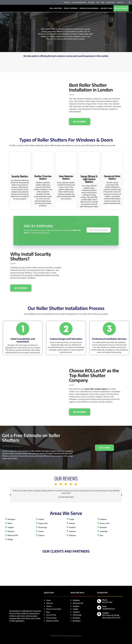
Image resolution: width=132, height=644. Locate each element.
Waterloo (72, 531)
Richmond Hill (13, 535)
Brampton (103, 527)
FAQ (98, 2)
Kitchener (11, 531)
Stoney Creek (105, 523)
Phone (105, 600)
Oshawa (41, 535)
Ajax (101, 535)
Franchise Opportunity (79, 2)
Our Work (91, 2)
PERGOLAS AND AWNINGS (89, 8)
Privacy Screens (71, 8)
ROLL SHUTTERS (56, 8)
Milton (10, 523)
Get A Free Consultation (98, 230)
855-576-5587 (107, 602)
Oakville (72, 523)
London (41, 531)
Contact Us (120, 2)
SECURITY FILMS (106, 8)
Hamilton (72, 527)
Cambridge (104, 531)
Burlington (11, 519)
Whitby (10, 539)
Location (105, 613)
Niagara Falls (43, 523)
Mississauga (43, 527)
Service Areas (111, 2)
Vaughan (11, 527)
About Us (67, 2)
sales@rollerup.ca (109, 609)
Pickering (72, 535)
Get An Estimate (121, 8)
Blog (103, 2)
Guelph (72, 519)
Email (104, 606)
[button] (130, 2)
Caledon (41, 519)
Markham (103, 519)
